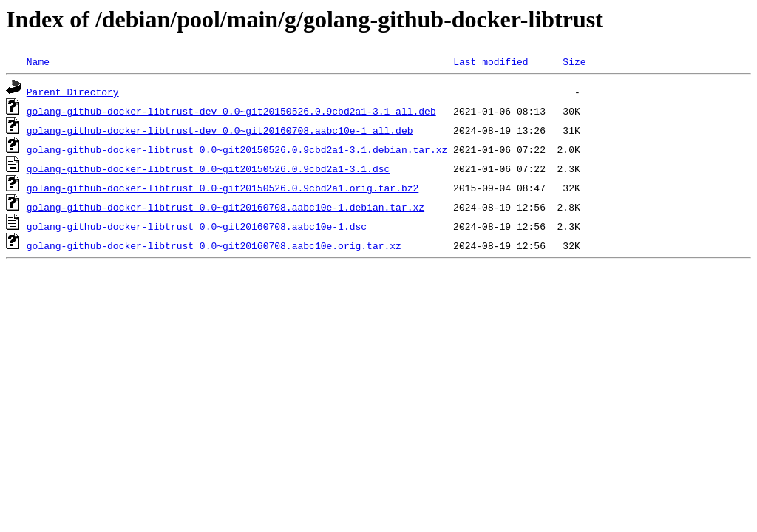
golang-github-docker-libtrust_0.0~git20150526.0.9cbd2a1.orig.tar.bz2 (223, 188)
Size (574, 61)
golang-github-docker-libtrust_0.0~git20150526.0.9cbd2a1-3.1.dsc (208, 168)
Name (38, 61)
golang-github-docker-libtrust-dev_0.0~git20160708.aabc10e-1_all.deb (220, 130)
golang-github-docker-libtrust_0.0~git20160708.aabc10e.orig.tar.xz (214, 245)
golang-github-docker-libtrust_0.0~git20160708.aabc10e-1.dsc (197, 226)
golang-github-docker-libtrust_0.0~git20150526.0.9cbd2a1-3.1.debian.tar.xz (237, 149)
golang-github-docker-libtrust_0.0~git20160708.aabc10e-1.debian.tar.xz (225, 207)
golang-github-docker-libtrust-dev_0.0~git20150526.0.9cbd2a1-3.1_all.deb (231, 111)
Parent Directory (73, 92)
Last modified (490, 61)
